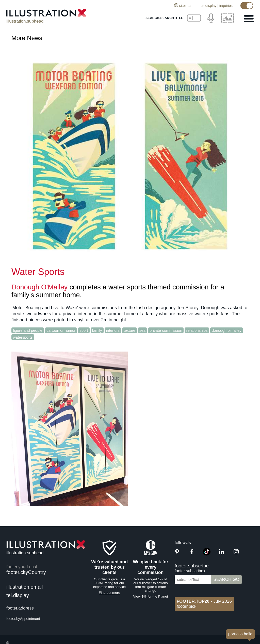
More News (27, 38)
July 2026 (204, 601)
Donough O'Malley (39, 287)
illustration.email (25, 587)
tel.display (208, 6)
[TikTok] (207, 554)
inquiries (226, 6)
